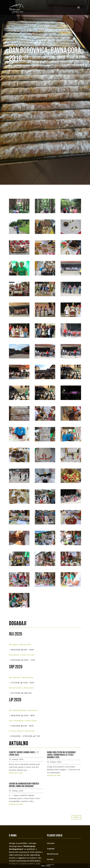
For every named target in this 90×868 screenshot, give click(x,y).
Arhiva (76, 817)
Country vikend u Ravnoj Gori (22, 731)
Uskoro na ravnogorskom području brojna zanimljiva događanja (24, 785)
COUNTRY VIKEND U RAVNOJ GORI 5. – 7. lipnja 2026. (24, 754)
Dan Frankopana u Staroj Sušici (23, 721)
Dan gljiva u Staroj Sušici (20, 645)
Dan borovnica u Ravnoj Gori (21, 688)
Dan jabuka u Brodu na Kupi (22, 655)
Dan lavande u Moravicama (21, 677)
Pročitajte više (16, 773)
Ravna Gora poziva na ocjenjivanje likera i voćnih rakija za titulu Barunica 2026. (61, 755)
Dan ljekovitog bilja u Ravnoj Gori (23, 710)
